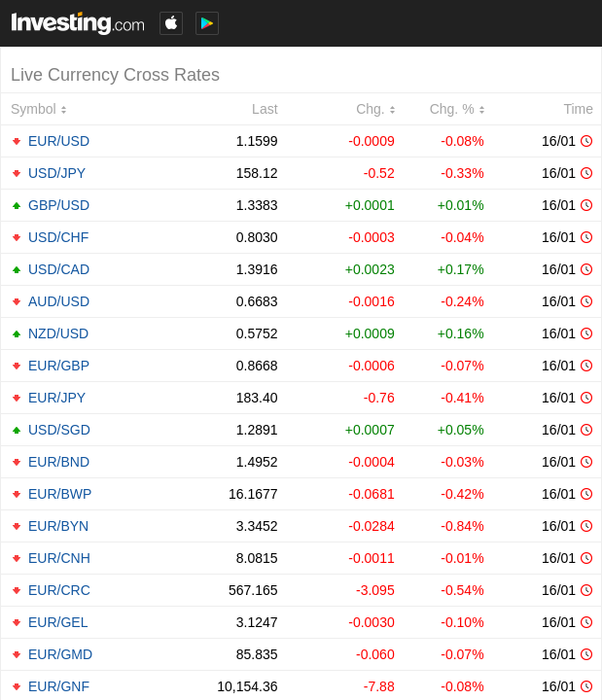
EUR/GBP (59, 366)
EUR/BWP (60, 494)
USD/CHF (58, 237)
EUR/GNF (59, 686)
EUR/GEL (58, 622)
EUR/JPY (57, 398)
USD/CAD (59, 269)
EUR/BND (59, 462)
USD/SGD (59, 430)
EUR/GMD (60, 654)
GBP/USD (59, 205)
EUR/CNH (59, 558)
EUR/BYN (58, 526)
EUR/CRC (59, 590)
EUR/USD (59, 141)
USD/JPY (57, 173)
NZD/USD (58, 333)
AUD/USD (59, 301)
